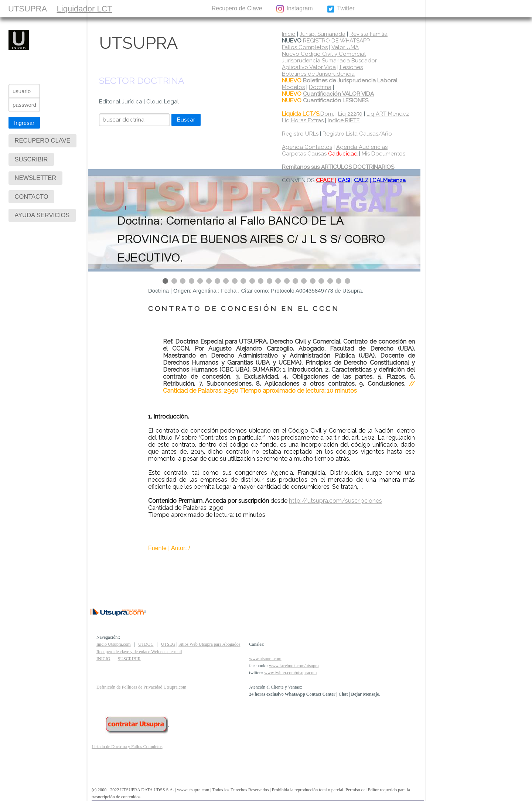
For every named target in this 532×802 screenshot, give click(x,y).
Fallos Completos (305, 47)
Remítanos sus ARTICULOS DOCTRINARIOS (338, 167)
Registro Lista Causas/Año (357, 134)
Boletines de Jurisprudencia (318, 74)
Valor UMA (345, 47)
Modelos (293, 87)
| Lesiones (350, 67)
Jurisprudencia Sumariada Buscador (329, 61)
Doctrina (320, 87)
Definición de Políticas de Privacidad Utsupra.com (141, 687)
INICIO (103, 659)
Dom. (308, 114)
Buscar (186, 120)
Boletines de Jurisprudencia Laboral (350, 81)
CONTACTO (182, 8)
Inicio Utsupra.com (114, 644)
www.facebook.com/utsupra (294, 666)
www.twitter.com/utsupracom (290, 673)
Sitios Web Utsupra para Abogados (209, 644)
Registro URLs (300, 134)
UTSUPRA (28, 9)
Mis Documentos (383, 154)
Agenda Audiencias (362, 147)
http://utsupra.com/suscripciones (335, 501)
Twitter (340, 9)
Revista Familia (369, 34)
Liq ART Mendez (388, 114)
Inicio (289, 34)
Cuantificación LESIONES (336, 100)
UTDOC (146, 644)
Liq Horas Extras (303, 120)
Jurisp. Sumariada (323, 34)
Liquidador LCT (85, 9)
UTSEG (168, 644)
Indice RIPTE (344, 120)
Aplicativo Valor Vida (309, 67)
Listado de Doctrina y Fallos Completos (127, 747)
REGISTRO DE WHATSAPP (336, 41)
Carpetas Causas (320, 154)
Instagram (294, 9)
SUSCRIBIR (136, 8)
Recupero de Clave (237, 8)
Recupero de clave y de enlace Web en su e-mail (139, 652)
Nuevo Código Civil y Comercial (324, 54)
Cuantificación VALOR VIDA (338, 94)
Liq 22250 (350, 114)
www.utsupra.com (265, 659)
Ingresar (24, 123)
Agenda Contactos (307, 147)
